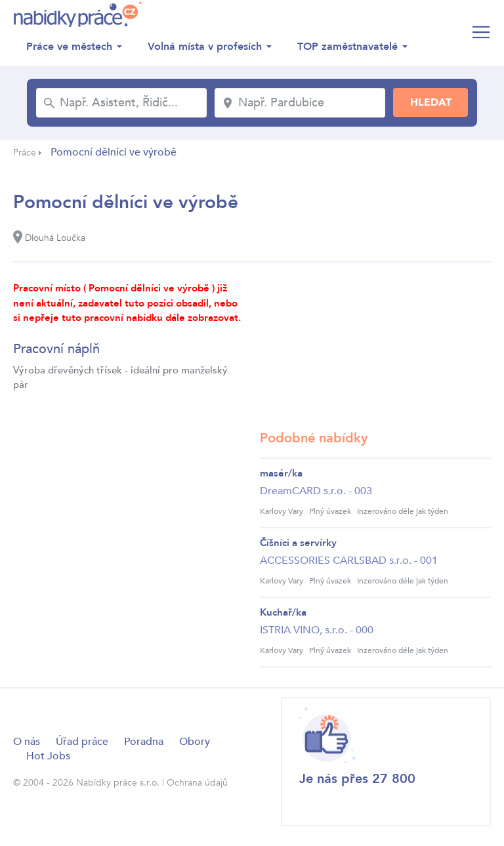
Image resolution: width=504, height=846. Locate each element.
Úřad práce (82, 742)
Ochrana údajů (197, 783)
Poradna (144, 742)
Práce (25, 153)
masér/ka (281, 473)
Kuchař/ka (283, 612)
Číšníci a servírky (298, 543)
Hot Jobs (48, 756)
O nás (27, 742)
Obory (195, 742)
